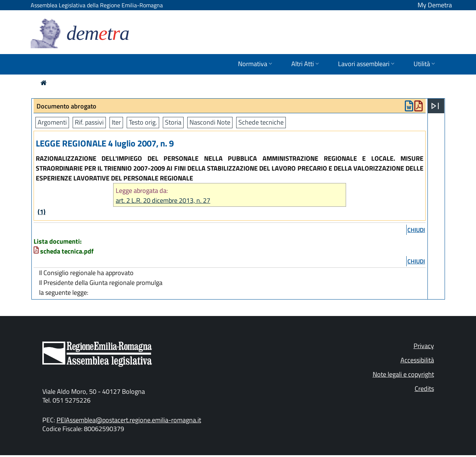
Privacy (424, 346)
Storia (173, 122)
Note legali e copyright (403, 374)
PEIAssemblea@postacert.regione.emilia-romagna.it (129, 420)
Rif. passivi (89, 122)
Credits (424, 389)
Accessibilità (417, 360)
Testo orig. (143, 122)
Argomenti (52, 122)
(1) (42, 212)
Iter (116, 122)
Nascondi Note (210, 122)
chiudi (416, 230)
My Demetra (435, 5)
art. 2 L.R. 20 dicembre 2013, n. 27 (163, 200)
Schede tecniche (261, 122)
